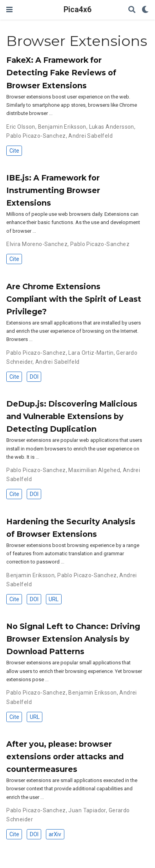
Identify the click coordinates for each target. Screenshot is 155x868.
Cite (14, 151)
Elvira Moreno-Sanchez (37, 244)
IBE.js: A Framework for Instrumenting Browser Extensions (53, 190)
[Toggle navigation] (9, 10)
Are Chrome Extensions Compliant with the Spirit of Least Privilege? (74, 299)
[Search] (132, 10)
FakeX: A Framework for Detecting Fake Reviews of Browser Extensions (61, 73)
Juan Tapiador (87, 810)
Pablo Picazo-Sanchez (36, 136)
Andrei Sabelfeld (90, 136)
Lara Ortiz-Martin (91, 353)
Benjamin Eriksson (62, 127)
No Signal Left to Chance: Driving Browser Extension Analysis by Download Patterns (73, 639)
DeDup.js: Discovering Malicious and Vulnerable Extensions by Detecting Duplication (72, 416)
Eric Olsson (21, 127)
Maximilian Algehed (94, 470)
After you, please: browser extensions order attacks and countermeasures (65, 757)
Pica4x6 (77, 10)
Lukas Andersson (112, 127)
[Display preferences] (145, 10)
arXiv (55, 834)
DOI (34, 377)
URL (54, 599)
